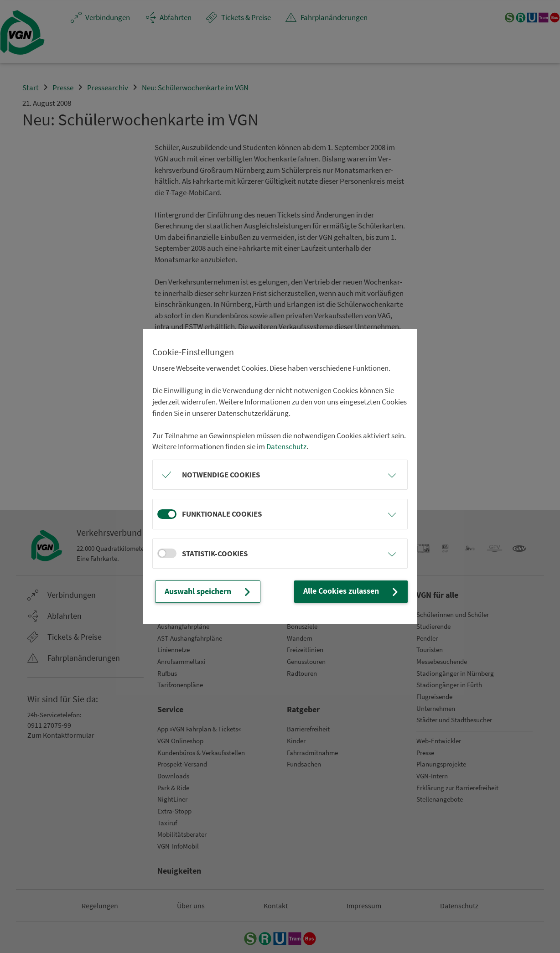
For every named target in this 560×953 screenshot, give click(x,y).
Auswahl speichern (208, 592)
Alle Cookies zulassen (353, 592)
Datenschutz (286, 447)
